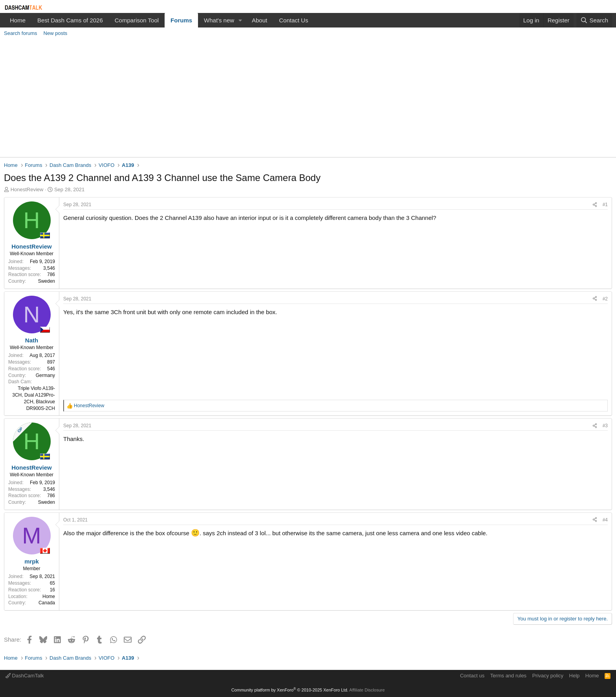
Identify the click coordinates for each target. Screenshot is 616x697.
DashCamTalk (25, 676)
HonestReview (27, 189)
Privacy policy (548, 676)
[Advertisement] (308, 98)
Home (18, 20)
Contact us (472, 676)
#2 (605, 299)
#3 (605, 426)
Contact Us (293, 20)
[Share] (595, 205)
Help (575, 676)
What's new (219, 20)
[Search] (594, 20)
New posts (56, 33)
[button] (240, 20)
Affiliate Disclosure (367, 690)
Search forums (21, 33)
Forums (181, 20)
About (259, 20)
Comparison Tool (137, 20)
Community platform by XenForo (290, 690)
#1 (605, 205)
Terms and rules (508, 676)
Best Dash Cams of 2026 (70, 20)
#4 (605, 520)
